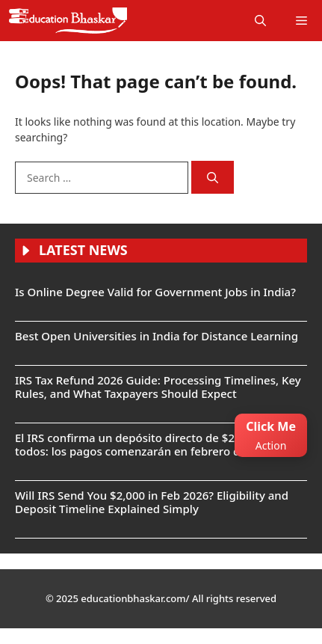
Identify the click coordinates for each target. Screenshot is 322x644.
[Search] (213, 178)
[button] (260, 21)
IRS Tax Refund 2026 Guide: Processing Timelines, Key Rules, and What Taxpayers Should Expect (158, 387)
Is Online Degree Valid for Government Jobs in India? (155, 292)
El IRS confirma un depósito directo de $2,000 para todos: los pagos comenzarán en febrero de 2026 (149, 444)
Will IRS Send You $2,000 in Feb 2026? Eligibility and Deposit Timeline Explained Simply (152, 502)
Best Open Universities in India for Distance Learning (157, 336)
